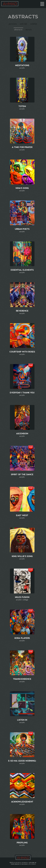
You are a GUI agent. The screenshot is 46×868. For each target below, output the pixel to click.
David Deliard (32, 864)
